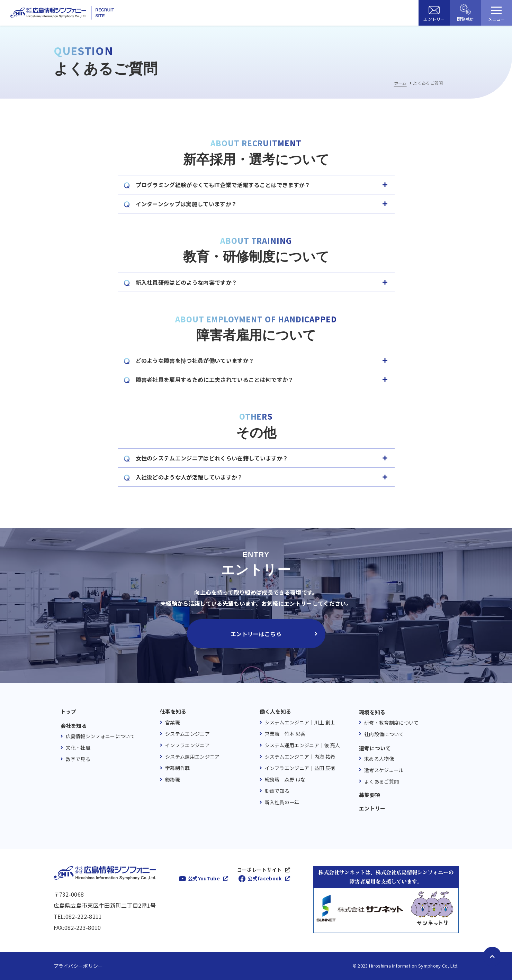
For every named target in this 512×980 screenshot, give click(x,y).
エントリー (372, 808)
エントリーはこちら (256, 634)
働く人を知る (276, 712)
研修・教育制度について (392, 723)
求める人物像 (379, 759)
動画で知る (277, 791)
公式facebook (264, 878)
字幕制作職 (178, 768)
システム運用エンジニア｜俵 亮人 (303, 745)
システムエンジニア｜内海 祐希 (300, 757)
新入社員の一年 (282, 802)
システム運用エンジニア (192, 757)
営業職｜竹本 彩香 (285, 734)
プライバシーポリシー (78, 966)
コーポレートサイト (259, 870)
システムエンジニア (187, 734)
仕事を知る (173, 712)
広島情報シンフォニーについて (100, 736)
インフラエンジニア (187, 745)
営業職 (173, 722)
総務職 (173, 779)
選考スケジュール (384, 770)
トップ (69, 712)
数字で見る (78, 759)
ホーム (400, 83)
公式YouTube (204, 878)
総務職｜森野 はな (285, 779)
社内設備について (384, 734)
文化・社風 (78, 748)
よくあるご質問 (381, 781)
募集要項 (370, 795)
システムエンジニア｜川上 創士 (300, 722)
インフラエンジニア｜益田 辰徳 (300, 768)
